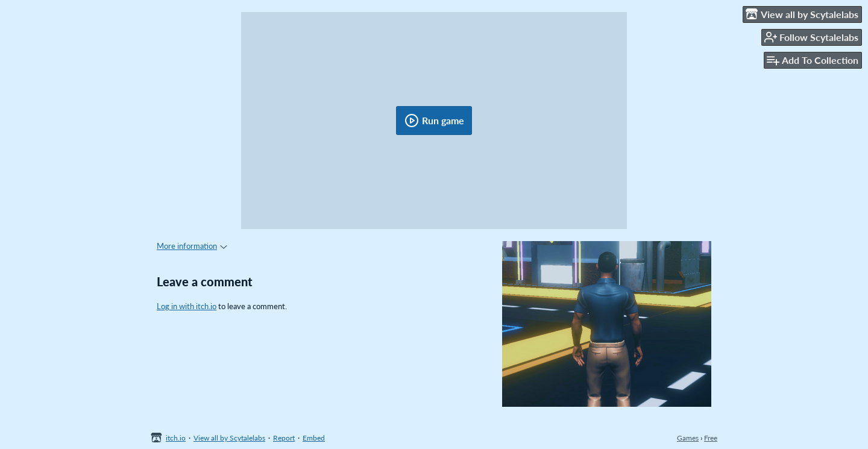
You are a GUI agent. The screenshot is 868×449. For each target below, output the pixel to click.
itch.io (176, 438)
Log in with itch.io (187, 306)
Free (711, 438)
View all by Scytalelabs (229, 438)
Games (688, 438)
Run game (434, 121)
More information (192, 246)
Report (284, 438)
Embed (314, 438)
